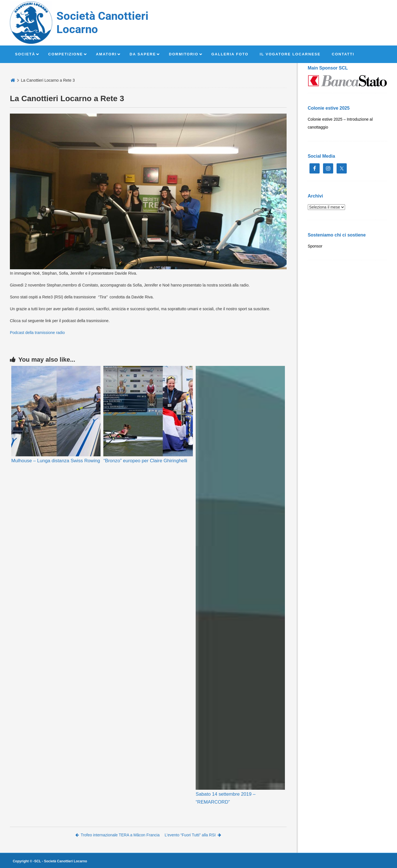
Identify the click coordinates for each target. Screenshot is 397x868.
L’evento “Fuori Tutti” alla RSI (193, 835)
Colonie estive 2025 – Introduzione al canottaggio (340, 123)
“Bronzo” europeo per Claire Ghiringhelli (145, 461)
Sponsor (315, 246)
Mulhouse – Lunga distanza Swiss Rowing (56, 461)
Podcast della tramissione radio (37, 333)
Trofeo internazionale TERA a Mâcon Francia (117, 835)
